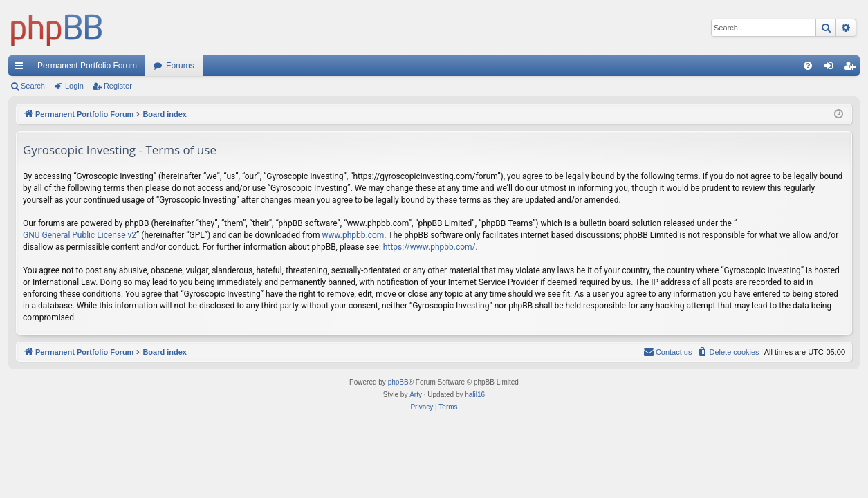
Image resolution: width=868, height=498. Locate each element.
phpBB (398, 382)
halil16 (475, 395)
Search (33, 86)
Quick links (21, 68)
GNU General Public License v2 (80, 235)
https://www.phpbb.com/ (430, 247)
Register (118, 86)
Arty (416, 395)
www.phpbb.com (353, 235)
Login (74, 86)
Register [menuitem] (852, 68)
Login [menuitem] (832, 68)
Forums (180, 66)
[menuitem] (808, 66)
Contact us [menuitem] (668, 351)
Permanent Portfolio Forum (87, 66)
